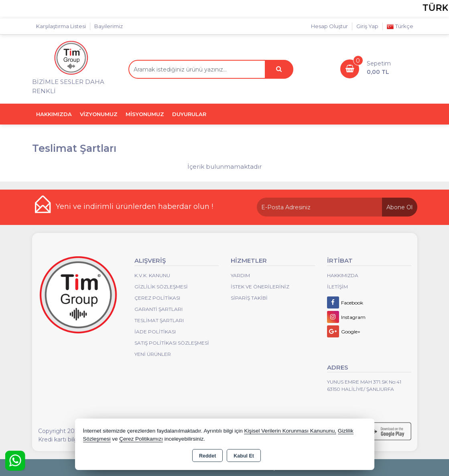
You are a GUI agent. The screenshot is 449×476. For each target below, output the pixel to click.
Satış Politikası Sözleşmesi (172, 343)
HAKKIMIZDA (54, 114)
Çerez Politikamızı (141, 439)
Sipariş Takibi (249, 298)
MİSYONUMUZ (145, 114)
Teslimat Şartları (159, 320)
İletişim (337, 287)
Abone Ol (399, 207)
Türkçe (400, 26)
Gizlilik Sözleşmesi (161, 287)
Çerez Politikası (157, 298)
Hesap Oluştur (329, 26)
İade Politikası (155, 332)
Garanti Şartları (158, 309)
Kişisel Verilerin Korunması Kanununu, (290, 431)
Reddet (207, 456)
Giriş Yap (367, 26)
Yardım (240, 275)
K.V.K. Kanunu (152, 275)
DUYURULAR (189, 114)
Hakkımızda (343, 275)
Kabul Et (244, 456)
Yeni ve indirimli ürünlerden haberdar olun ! (134, 206)
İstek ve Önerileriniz (260, 287)
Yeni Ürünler (153, 354)
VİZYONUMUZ (99, 114)
